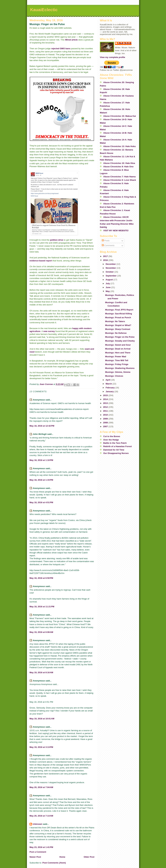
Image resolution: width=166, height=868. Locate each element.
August (109, 280)
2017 (106, 256)
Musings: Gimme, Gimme (118, 372)
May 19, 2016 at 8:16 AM (41, 672)
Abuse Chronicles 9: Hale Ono (118, 167)
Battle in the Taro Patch (115, 443)
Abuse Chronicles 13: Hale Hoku (119, 146)
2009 (106, 419)
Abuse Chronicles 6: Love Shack (120, 180)
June (108, 287)
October (110, 272)
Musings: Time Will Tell (117, 360)
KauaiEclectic (44, 10)
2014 (106, 399)
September (111, 276)
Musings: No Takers (115, 321)
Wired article (71, 40)
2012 (106, 407)
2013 (106, 403)
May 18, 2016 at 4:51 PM (41, 502)
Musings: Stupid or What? (118, 325)
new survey (49, 331)
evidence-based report (41, 261)
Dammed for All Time (114, 450)
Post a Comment (38, 852)
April (108, 380)
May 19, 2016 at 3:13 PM (41, 747)
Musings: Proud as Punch (118, 317)
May (108, 291)
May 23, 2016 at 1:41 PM (41, 847)
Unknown (38, 824)
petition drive (57, 240)
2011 (106, 411)
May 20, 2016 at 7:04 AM (41, 787)
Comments (108, 245)
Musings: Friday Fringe (117, 364)
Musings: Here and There (118, 353)
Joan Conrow (125, 43)
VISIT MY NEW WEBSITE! (116, 231)
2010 (106, 415)
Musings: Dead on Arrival (118, 349)
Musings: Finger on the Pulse (120, 337)
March (109, 384)
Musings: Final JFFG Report (119, 310)
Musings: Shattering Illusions (120, 368)
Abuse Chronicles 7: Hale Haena (119, 177)
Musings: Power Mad (116, 357)
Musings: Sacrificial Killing (118, 314)
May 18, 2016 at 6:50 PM (41, 578)
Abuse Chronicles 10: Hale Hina (119, 163)
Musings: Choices (114, 376)
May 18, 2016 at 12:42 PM (42, 426)
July (108, 283)
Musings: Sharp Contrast (118, 329)
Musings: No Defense (116, 333)
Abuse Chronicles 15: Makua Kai (120, 116)
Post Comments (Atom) (54, 863)
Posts (106, 241)
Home (62, 857)
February (110, 388)
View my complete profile (113, 57)
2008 (106, 423)
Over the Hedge (111, 440)
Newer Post (35, 857)
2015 (106, 395)
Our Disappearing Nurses (116, 453)
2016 (106, 260)
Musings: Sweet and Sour (118, 345)
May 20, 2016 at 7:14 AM (41, 816)
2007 (106, 426)
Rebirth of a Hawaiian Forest (118, 446)
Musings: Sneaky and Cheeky (120, 341)
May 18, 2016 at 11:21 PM (42, 607)
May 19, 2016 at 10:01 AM (42, 719)
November (111, 268)
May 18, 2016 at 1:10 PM (41, 460)
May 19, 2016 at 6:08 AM (41, 632)
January (110, 391)
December (111, 264)
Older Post (89, 857)
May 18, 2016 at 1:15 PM (41, 480)
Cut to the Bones (112, 436)
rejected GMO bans (61, 49)
